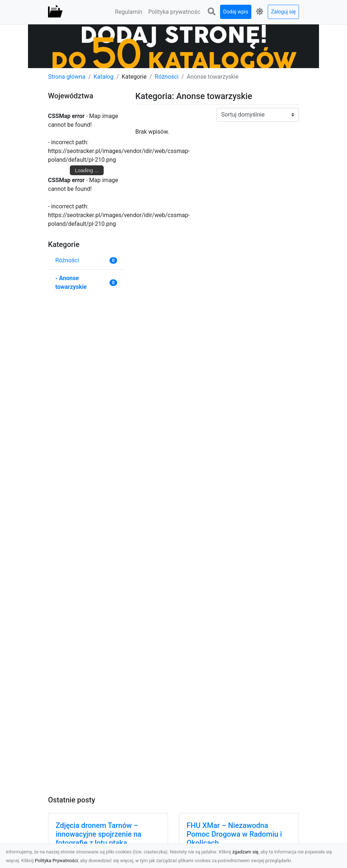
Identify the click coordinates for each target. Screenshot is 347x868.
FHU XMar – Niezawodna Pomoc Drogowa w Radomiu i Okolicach (234, 834)
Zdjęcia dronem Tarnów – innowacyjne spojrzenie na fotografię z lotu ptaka (99, 834)
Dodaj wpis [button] (236, 12)
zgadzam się (246, 852)
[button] (212, 12)
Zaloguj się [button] (283, 12)
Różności (167, 77)
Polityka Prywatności (57, 861)
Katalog (103, 77)
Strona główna (67, 77)
